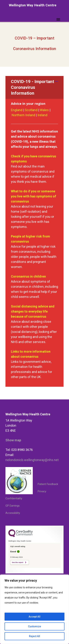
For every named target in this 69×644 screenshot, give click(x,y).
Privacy (42, 491)
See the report (18, 562)
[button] (34, 87)
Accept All (34, 617)
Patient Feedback (48, 484)
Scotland (31, 110)
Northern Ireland (23, 115)
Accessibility (13, 513)
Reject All (34, 636)
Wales (44, 110)
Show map (13, 440)
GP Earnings (13, 506)
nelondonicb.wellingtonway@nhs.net (32, 460)
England (17, 110)
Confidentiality (14, 499)
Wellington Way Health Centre (33, 5)
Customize (34, 626)
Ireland (42, 115)
